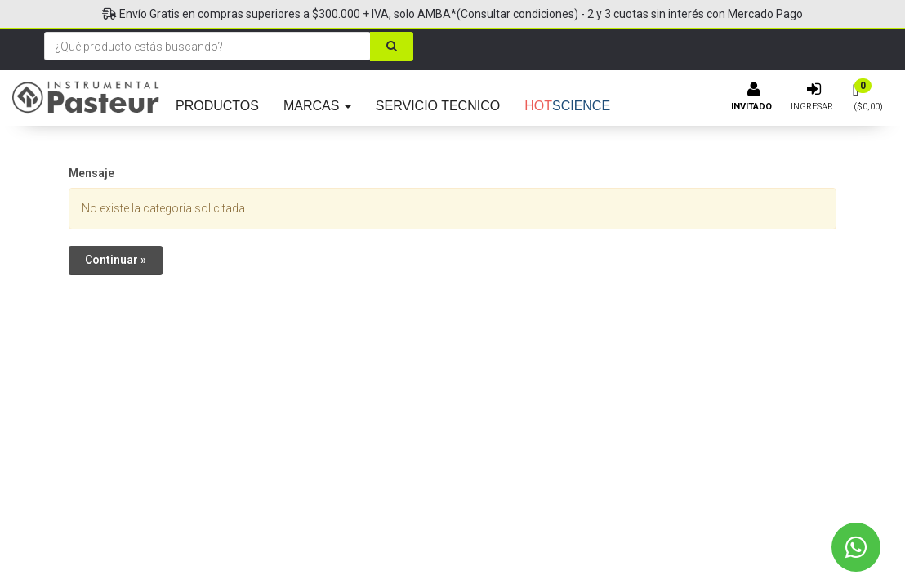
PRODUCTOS (217, 106)
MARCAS (317, 106)
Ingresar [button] (812, 107)
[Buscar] (392, 47)
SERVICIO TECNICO (438, 106)
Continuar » (116, 260)
